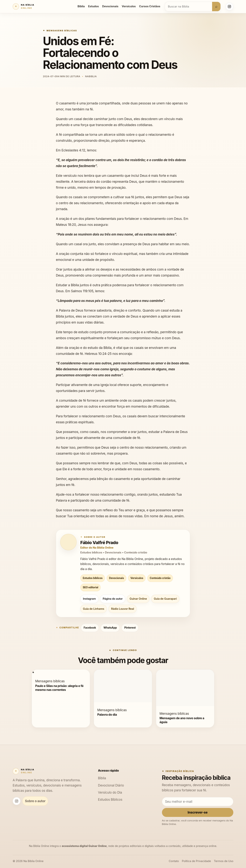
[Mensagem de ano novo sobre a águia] (185, 705)
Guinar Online (138, 599)
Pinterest (130, 628)
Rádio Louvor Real (123, 609)
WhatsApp (110, 628)
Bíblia (81, 6)
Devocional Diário (111, 785)
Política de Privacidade (196, 861)
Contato (174, 861)
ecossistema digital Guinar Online (84, 846)
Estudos (93, 6)
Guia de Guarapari (165, 599)
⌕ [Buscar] (216, 6)
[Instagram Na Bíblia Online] (229, 7)
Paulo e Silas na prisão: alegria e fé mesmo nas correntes (59, 688)
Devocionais (110, 6)
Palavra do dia (107, 715)
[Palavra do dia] (123, 701)
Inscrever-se (198, 812)
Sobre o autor (35, 801)
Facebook (90, 628)
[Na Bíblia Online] (23, 7)
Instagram (89, 599)
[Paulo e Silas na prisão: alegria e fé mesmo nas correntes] (33, 672)
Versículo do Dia (110, 792)
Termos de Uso (224, 861)
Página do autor (113, 599)
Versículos (129, 6)
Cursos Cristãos (150, 6)
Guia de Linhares (94, 609)
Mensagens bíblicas (62, 31)
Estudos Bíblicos (110, 799)
